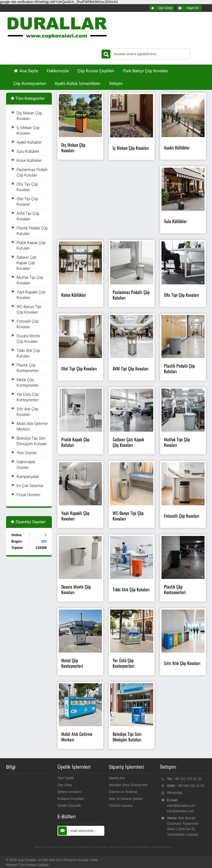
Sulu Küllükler (28, 151)
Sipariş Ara (117, 778)
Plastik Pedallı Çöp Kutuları (32, 231)
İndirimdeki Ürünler (26, 465)
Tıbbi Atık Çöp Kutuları (28, 353)
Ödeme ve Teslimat (123, 792)
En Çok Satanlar (30, 486)
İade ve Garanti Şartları (126, 799)
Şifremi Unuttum (69, 792)
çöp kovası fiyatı (98, 847)
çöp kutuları (82, 847)
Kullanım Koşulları (71, 799)
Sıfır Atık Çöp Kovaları (27, 412)
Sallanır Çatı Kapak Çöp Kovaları (27, 263)
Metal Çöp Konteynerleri (28, 383)
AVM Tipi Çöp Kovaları (28, 216)
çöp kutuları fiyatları (161, 847)
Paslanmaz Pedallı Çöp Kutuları (32, 172)
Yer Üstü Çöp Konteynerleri (28, 397)
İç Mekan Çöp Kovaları (28, 130)
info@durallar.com (180, 811)
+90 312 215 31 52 (187, 779)
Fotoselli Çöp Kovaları (28, 324)
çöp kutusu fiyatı (117, 847)
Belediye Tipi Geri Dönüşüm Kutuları (32, 441)
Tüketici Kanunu (121, 806)
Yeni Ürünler (27, 453)
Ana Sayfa (26, 71)
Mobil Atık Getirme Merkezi (32, 426)
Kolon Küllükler (29, 161)
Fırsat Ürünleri (28, 495)
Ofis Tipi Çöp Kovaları (27, 187)
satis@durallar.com (181, 806)
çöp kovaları (54, 847)
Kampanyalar (28, 477)
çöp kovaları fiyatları (138, 847)
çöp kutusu (68, 847)
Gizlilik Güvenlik (69, 806)
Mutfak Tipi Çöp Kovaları (30, 280)
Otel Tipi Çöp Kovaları (27, 202)
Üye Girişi (65, 785)
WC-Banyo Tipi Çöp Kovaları (29, 309)
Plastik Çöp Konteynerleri (28, 368)
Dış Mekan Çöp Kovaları (29, 116)
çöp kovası (40, 847)
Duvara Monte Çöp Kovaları (28, 339)
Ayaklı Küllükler (29, 142)
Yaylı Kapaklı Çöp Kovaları (31, 295)
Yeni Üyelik (66, 778)
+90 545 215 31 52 (190, 786)
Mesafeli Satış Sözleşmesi (128, 785)
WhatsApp (175, 793)
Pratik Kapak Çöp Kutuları (31, 245)
